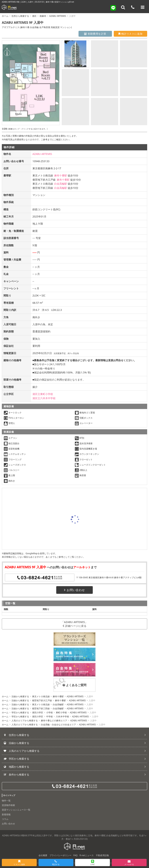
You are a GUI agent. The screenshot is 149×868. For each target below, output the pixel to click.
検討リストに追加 (130, 34)
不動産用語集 (102, 855)
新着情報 (6, 814)
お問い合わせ (74, 590)
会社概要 (43, 855)
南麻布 (43, 16)
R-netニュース (87, 855)
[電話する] (133, 7)
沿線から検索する (20, 696)
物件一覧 (6, 801)
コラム (5, 819)
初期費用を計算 (95, 34)
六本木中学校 (62, 716)
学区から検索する (20, 712)
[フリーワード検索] (123, 7)
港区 (34, 16)
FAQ (76, 855)
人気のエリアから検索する (25, 721)
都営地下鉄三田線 (41, 708)
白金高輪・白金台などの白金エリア (58, 725)
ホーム (5, 16)
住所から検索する (20, 16)
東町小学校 (61, 712)
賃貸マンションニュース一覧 (16, 810)
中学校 (49, 716)
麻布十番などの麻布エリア (54, 721)
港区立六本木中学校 (44, 398)
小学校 (49, 712)
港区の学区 (38, 712)
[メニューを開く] (143, 7)
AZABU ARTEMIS (58, 16)
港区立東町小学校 (43, 394)
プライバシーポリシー (60, 855)
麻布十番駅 (61, 175)
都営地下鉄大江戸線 (42, 700)
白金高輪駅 (61, 184)
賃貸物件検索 (8, 805)
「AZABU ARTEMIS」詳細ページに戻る (74, 624)
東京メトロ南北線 (41, 696)
